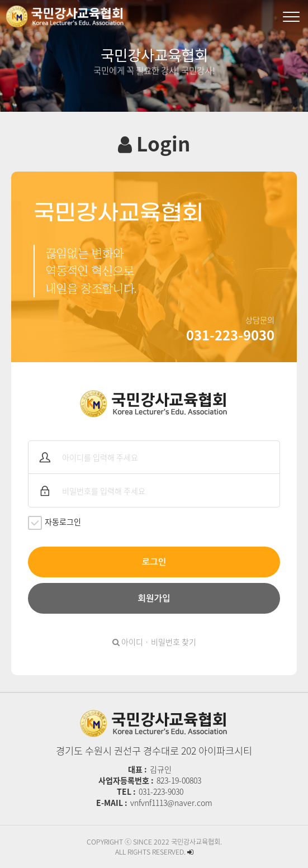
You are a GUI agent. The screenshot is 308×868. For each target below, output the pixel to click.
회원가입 (154, 598)
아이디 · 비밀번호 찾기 (154, 642)
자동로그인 (55, 523)
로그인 (154, 562)
